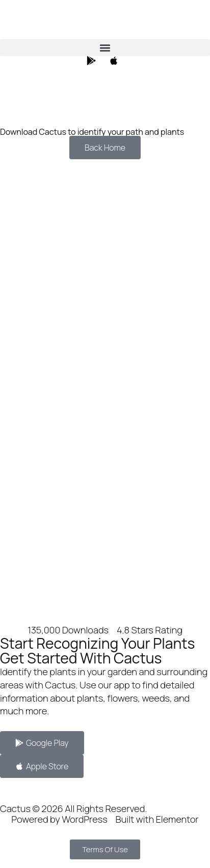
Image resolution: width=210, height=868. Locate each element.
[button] (105, 48)
